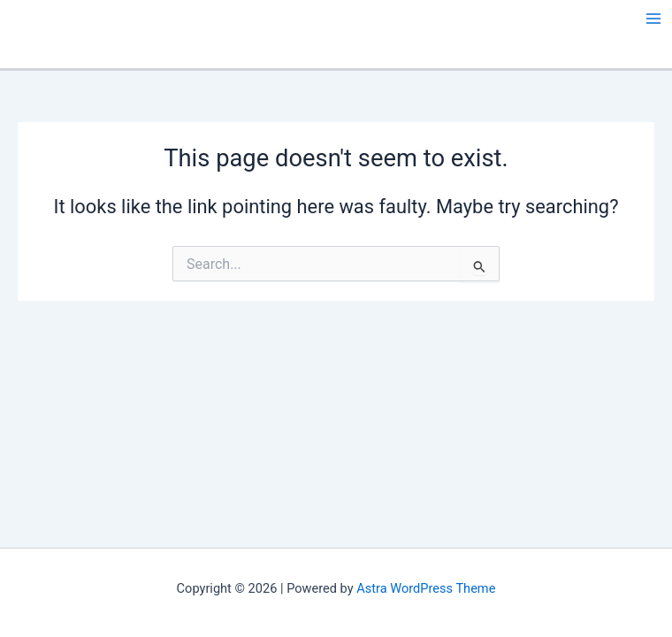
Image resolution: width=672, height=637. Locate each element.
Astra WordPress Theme (426, 588)
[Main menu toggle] (653, 19)
